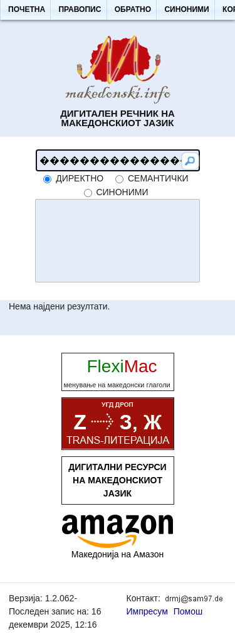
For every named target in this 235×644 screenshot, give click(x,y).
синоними (122, 192)
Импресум (147, 611)
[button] (26, 10)
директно (80, 178)
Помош (188, 611)
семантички (158, 178)
